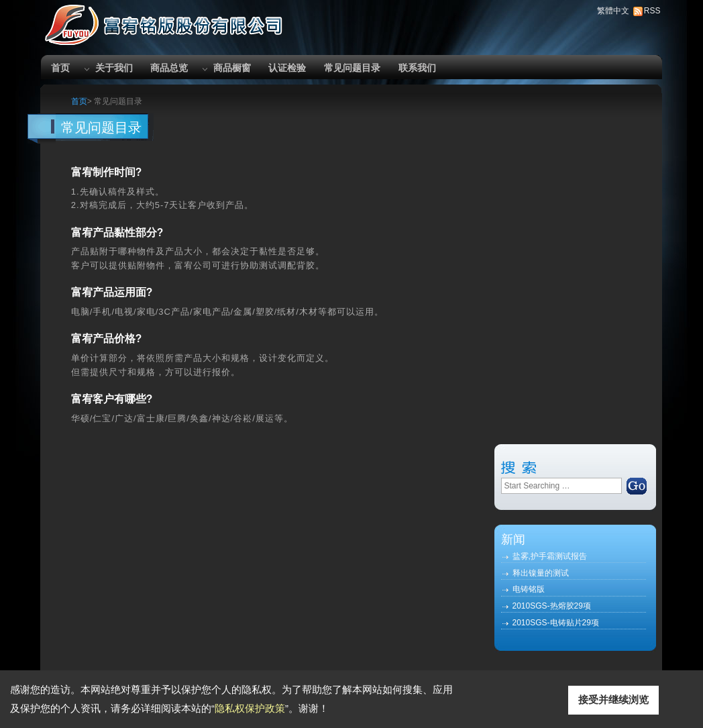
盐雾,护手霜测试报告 (550, 556)
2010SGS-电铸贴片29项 (556, 623)
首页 (60, 68)
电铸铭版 (529, 589)
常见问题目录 (352, 68)
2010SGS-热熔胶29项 (552, 606)
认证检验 (287, 68)
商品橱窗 (232, 68)
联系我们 (417, 68)
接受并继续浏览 (613, 699)
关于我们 (114, 68)
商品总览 (169, 68)
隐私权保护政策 (250, 708)
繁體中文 (613, 11)
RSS (652, 11)
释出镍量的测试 (541, 573)
